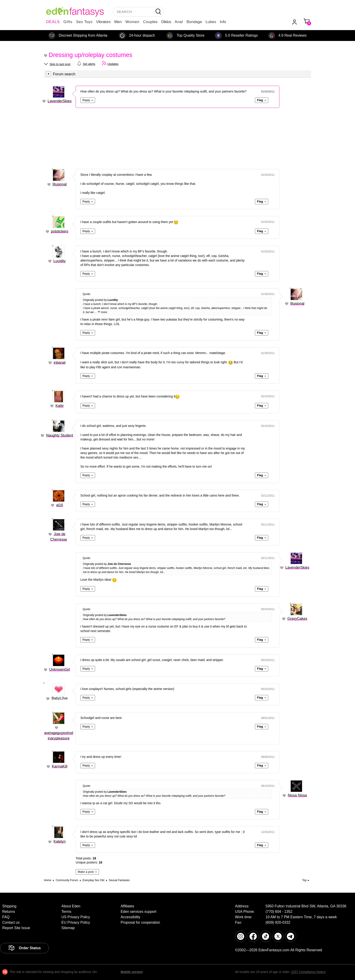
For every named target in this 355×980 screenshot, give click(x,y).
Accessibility (131, 917)
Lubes (211, 22)
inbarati (60, 363)
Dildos (166, 22)
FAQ (6, 917)
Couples (150, 22)
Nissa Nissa (297, 795)
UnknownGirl (60, 670)
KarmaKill (60, 766)
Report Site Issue (16, 928)
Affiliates (127, 906)
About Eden (71, 906)
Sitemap (68, 928)
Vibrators (103, 22)
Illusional (60, 184)
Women (132, 22)
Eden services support (139, 912)
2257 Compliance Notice (308, 972)
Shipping (9, 906)
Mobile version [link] (132, 972)
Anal (179, 22)
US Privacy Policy (76, 917)
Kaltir (60, 406)
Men (118, 22)
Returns (9, 912)
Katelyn (60, 841)
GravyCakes (297, 619)
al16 (60, 505)
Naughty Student (60, 435)
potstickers (60, 231)
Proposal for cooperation (140, 922)
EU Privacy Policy (76, 922)
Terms (66, 912)
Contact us (11, 922)
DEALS (53, 22)
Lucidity (60, 261)
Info (223, 22)
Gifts (68, 22)
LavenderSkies (60, 101)
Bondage (194, 22)
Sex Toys (84, 22)
